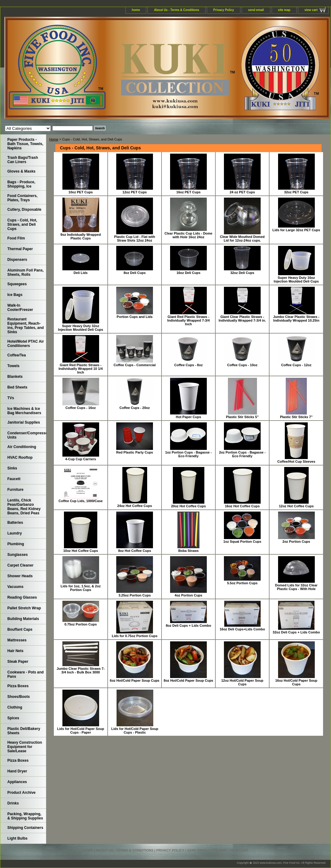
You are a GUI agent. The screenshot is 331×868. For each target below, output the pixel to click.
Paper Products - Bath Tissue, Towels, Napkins (25, 144)
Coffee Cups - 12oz (296, 365)
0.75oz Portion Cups (81, 624)
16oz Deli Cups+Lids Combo (242, 629)
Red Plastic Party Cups (135, 452)
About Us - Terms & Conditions (177, 10)
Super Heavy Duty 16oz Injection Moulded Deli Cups (296, 279)
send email (256, 10)
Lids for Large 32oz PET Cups (296, 230)
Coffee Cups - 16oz (81, 408)
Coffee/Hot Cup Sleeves (296, 461)
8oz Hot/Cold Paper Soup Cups (188, 680)
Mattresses (17, 640)
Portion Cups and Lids (134, 317)
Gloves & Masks (21, 171)
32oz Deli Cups (242, 273)
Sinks (12, 468)
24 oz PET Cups (242, 192)
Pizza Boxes (18, 686)
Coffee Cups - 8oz (189, 365)
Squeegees (17, 284)
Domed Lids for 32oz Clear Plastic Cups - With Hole (296, 587)
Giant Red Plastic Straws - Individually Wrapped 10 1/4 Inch (80, 369)
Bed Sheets (17, 387)
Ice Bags (15, 295)
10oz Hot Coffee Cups (81, 551)
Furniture (15, 490)
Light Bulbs (17, 838)
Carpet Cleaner (20, 565)
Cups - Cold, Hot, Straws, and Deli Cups (22, 224)
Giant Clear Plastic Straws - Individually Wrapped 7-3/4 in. (242, 319)
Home (54, 139)
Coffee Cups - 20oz (134, 408)
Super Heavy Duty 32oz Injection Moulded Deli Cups (81, 328)
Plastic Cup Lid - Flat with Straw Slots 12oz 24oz (135, 239)
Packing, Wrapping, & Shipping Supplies (25, 816)
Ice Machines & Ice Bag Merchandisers (24, 411)
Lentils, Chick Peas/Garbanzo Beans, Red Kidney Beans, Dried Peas (24, 507)
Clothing (15, 707)
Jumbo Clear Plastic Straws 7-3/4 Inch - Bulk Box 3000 (81, 670)
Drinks (13, 803)
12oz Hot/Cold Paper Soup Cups (242, 682)
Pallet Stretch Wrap (24, 608)
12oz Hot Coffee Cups (296, 506)
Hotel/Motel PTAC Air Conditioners (26, 344)
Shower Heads (20, 576)
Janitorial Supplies (24, 422)
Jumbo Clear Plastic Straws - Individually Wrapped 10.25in (296, 319)
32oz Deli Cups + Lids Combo (296, 632)
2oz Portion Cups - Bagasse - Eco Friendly (242, 454)
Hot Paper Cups (189, 417)
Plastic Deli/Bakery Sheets (24, 731)
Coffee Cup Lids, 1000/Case (80, 501)
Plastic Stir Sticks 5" (242, 417)
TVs (11, 398)
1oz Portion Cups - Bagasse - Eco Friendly (188, 454)
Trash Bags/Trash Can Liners (23, 160)
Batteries (15, 523)
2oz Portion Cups (296, 542)
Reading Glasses (22, 597)
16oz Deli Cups (188, 273)
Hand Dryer (17, 771)
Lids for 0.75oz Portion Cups (134, 636)
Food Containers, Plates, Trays (22, 198)
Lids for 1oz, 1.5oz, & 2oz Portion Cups (81, 588)
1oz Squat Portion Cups (242, 542)
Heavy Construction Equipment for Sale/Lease (25, 747)
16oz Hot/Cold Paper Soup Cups (296, 682)
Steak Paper (18, 662)
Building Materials (23, 619)
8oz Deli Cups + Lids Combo (188, 625)
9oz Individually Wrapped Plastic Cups (81, 236)
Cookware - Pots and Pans (26, 674)
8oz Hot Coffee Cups (135, 551)
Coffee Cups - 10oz (242, 365)
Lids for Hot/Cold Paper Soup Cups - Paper (81, 731)
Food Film (16, 238)
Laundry (15, 533)
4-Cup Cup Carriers (81, 459)
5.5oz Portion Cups (242, 583)
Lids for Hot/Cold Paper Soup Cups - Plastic (135, 731)
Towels (13, 366)
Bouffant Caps (20, 629)
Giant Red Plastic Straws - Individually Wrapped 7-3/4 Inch (189, 320)
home (136, 10)
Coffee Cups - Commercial (135, 365)
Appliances (17, 782)
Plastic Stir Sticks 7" (296, 417)
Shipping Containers (25, 828)
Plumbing (16, 544)
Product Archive (21, 793)
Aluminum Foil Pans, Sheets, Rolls (26, 272)
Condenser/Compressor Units (27, 435)
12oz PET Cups (134, 192)
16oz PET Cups (188, 192)
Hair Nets (15, 651)
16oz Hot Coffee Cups (242, 506)
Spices (13, 718)
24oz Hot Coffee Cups (135, 506)
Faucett (14, 479)
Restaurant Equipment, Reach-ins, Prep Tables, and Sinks (26, 326)
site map (284, 10)
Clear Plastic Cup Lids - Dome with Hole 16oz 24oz (188, 235)
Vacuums (15, 587)
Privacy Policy (224, 10)
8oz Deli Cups (135, 273)
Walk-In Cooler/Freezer (20, 308)
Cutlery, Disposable (24, 210)
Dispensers (17, 260)
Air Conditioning (22, 447)
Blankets (15, 377)
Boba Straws (189, 551)
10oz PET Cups (81, 192)
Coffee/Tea (17, 355)
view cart (311, 10)
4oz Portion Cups (188, 595)
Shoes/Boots (19, 697)
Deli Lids (81, 273)
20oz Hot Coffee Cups (188, 506)
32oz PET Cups (296, 192)
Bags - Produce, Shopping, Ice (21, 184)
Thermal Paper (20, 249)
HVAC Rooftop (20, 458)
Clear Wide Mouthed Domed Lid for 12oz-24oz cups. (242, 239)
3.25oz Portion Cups (135, 595)
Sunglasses (18, 555)
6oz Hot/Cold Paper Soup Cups (135, 680)
